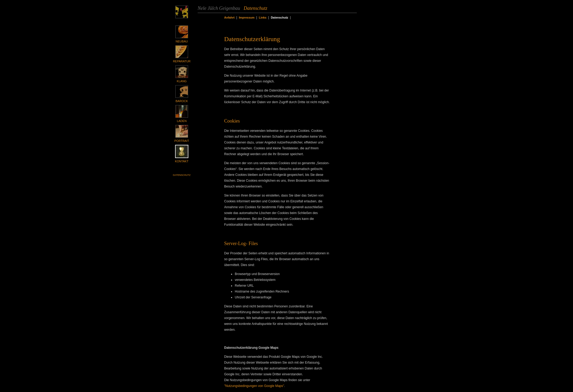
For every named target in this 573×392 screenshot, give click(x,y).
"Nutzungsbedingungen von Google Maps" (254, 386)
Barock (182, 101)
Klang (182, 81)
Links (263, 18)
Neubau (182, 41)
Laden (182, 121)
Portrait (182, 141)
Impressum (247, 18)
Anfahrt (229, 18)
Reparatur (182, 61)
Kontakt (182, 161)
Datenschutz (182, 175)
